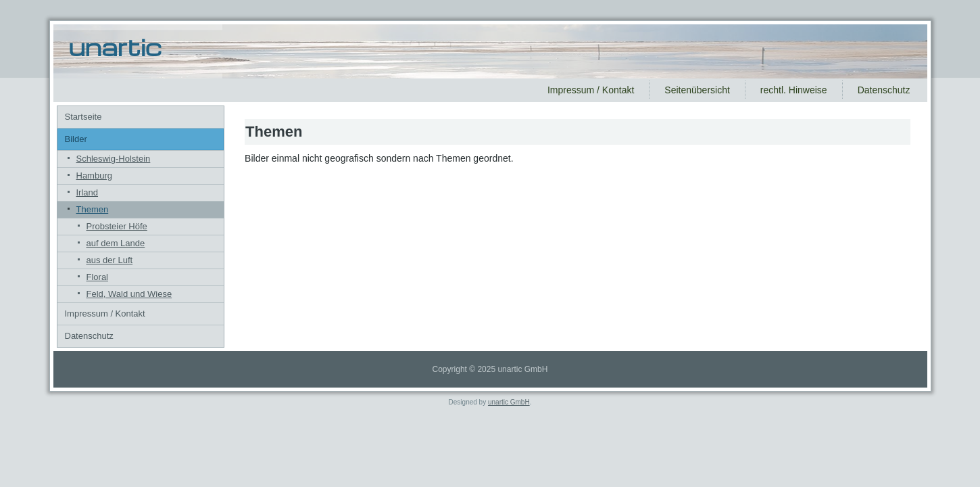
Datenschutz (884, 90)
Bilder (76, 139)
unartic (115, 47)
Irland (88, 192)
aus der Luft (110, 260)
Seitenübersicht (697, 90)
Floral (98, 277)
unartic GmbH (509, 402)
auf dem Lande (116, 243)
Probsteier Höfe (117, 226)
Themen (93, 209)
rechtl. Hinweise (794, 90)
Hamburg (94, 176)
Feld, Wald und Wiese (129, 294)
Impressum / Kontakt (591, 90)
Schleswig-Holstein (114, 159)
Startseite (83, 117)
